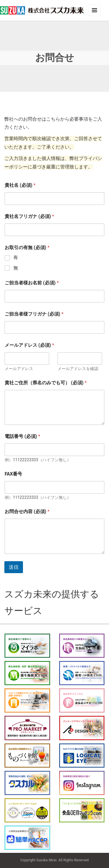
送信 (14, 567)
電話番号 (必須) (22, 436)
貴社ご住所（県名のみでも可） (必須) (46, 383)
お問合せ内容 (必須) (27, 512)
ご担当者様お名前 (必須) (32, 283)
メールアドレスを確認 (78, 369)
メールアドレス (19, 369)
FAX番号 (13, 474)
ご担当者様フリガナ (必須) (34, 314)
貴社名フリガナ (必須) (29, 216)
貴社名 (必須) (20, 185)
